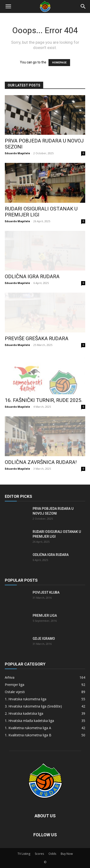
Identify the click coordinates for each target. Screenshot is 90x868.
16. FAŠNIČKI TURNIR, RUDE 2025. (44, 400)
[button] (8, 6)
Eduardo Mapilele (17, 153)
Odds (52, 854)
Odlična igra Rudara (32, 277)
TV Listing (24, 854)
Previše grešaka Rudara (37, 339)
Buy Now (67, 854)
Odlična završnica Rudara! (41, 462)
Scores (39, 854)
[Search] (83, 6)
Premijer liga (45, 616)
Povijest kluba (46, 592)
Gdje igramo (44, 639)
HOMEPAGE (59, 63)
